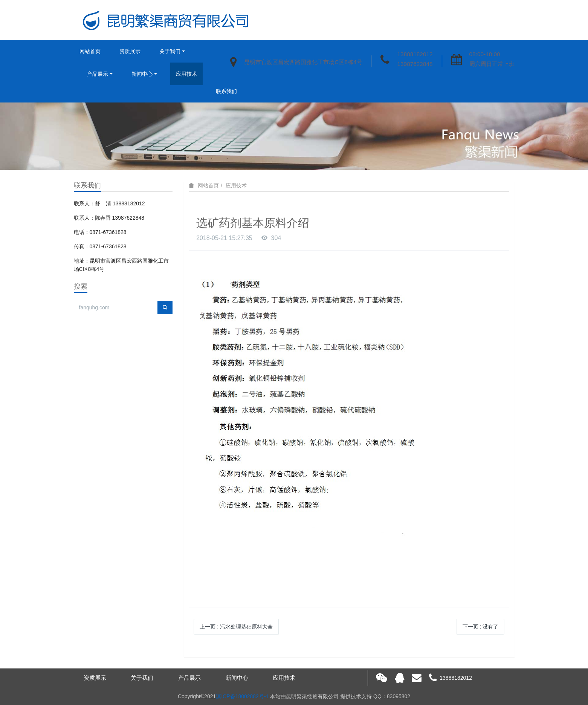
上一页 (236, 627)
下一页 (481, 627)
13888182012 (415, 54)
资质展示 (130, 51)
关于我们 (170, 51)
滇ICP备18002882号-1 (242, 696)
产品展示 (98, 74)
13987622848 (415, 64)
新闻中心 (142, 74)
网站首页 (90, 51)
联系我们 (226, 91)
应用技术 (186, 74)
